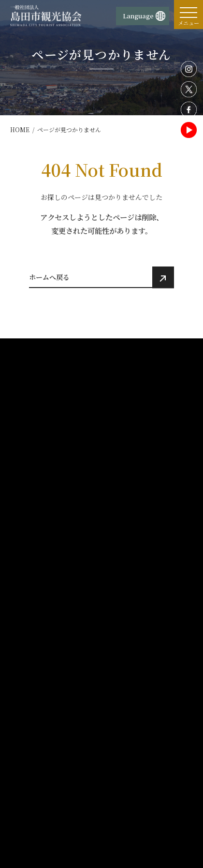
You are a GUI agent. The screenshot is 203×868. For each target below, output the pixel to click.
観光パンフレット (136, 590)
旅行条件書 (32, 820)
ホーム (27, 503)
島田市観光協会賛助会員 (141, 784)
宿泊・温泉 (125, 555)
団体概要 (29, 692)
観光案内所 (32, 704)
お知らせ (30, 606)
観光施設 (122, 520)
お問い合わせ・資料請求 (49, 784)
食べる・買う (128, 566)
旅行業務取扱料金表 (43, 808)
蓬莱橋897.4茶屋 (46, 752)
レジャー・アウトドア (140, 543)
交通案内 (30, 639)
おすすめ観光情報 (43, 623)
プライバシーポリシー (138, 704)
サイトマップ (126, 796)
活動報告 (123, 639)
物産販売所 (32, 716)
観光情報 (123, 503)
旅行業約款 (32, 796)
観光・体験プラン (43, 655)
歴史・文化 (125, 532)
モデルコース (130, 623)
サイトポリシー (129, 692)
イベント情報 (36, 590)
